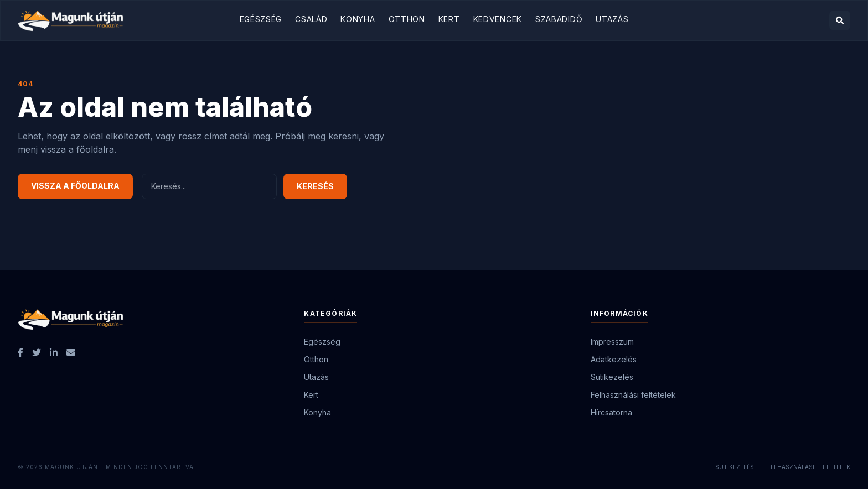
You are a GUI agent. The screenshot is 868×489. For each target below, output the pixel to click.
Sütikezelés (612, 377)
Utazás (612, 19)
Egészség (261, 19)
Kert (449, 19)
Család (311, 19)
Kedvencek (498, 19)
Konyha (358, 19)
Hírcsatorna (611, 412)
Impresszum (612, 342)
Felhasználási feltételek (633, 395)
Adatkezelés (614, 359)
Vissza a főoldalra (75, 186)
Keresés (315, 186)
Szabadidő (559, 19)
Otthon (407, 19)
